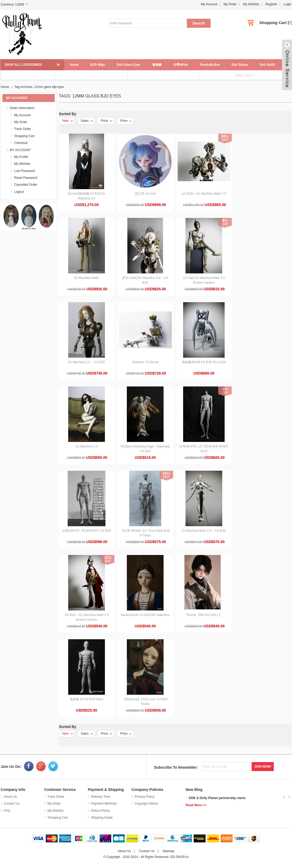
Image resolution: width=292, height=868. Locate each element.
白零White (181, 65)
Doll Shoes (240, 65)
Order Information (22, 108)
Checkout (21, 143)
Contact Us (12, 804)
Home (74, 65)
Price (107, 121)
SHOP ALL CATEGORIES (24, 65)
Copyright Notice (147, 804)
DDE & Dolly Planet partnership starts (217, 798)
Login (287, 4)
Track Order (23, 129)
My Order (230, 4)
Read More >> (196, 805)
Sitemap (168, 851)
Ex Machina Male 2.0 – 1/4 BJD (204, 531)
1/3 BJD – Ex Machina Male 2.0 (204, 194)
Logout (19, 192)
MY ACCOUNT (20, 150)
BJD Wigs (98, 65)
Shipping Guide (102, 818)
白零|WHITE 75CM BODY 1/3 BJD (86, 531)
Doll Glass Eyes (129, 65)
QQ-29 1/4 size (145, 194)
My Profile (21, 157)
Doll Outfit (267, 65)
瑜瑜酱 (157, 65)
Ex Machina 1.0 (87, 446)
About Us (10, 797)
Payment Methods (104, 804)
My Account (209, 4)
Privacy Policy (145, 797)
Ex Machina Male (86, 278)
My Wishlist (251, 4)
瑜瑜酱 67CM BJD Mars (87, 699)
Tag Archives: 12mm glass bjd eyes (39, 87)
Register (271, 4)
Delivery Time (101, 797)
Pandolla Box (210, 65)
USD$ (20, 4)
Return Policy (101, 811)
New (68, 121)
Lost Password (25, 171)
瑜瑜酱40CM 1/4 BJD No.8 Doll (204, 362)
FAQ (7, 811)
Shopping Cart (273, 23)
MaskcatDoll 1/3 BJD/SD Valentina (145, 615)
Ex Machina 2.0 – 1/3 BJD (87, 362)
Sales (87, 121)
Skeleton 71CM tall (145, 362)
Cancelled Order (26, 185)
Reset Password (26, 178)
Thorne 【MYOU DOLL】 (204, 615)
